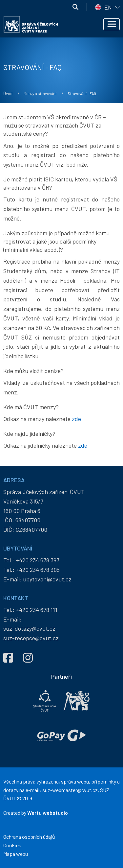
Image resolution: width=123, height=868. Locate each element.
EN (108, 7)
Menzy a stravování (40, 93)
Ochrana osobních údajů (29, 837)
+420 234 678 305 (38, 570)
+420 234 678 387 (38, 560)
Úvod (8, 93)
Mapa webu (16, 854)
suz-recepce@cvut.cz (31, 638)
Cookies (12, 845)
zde (76, 419)
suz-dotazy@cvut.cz (29, 628)
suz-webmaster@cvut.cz (70, 790)
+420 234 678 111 (37, 610)
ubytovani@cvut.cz (47, 579)
